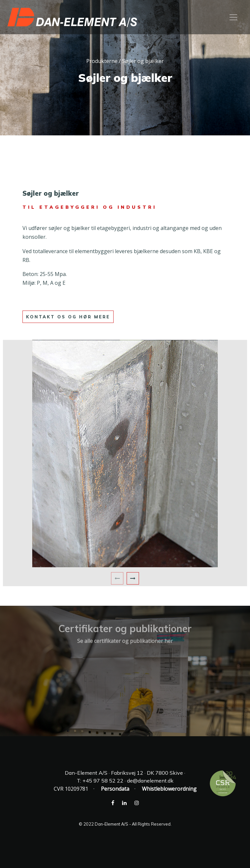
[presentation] (117, 578)
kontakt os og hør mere (68, 317)
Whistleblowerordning (169, 789)
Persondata (115, 789)
